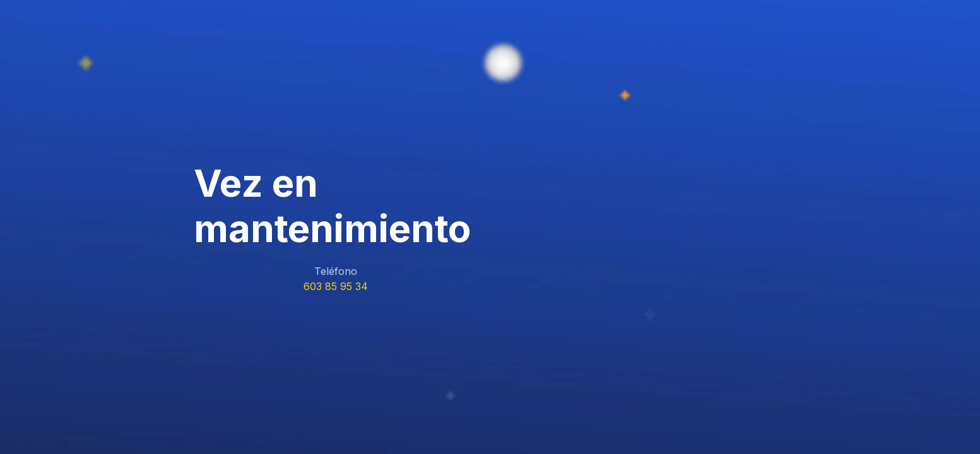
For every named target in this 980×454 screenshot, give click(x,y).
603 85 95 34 (336, 286)
